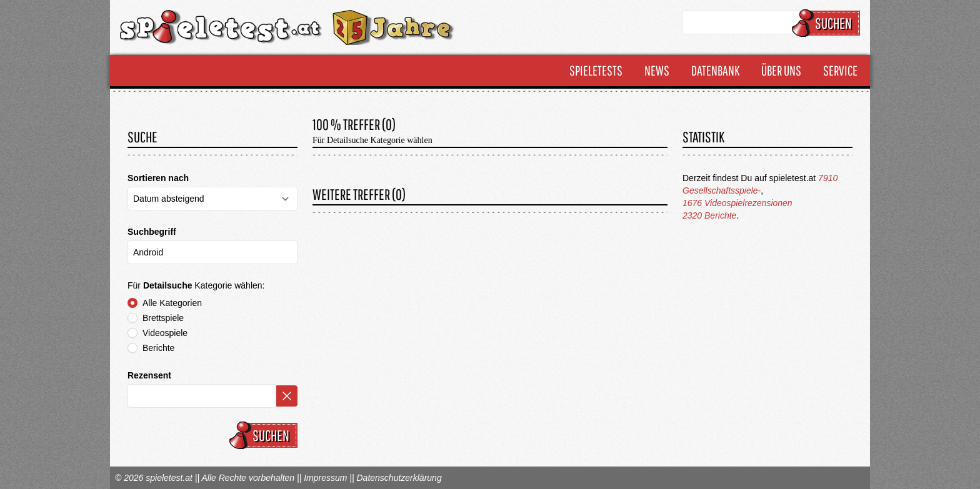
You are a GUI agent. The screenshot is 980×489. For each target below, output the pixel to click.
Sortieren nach (158, 178)
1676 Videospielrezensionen (737, 203)
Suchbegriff (152, 232)
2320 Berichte (709, 215)
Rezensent (149, 375)
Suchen (828, 23)
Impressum (325, 478)
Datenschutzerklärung (399, 478)
